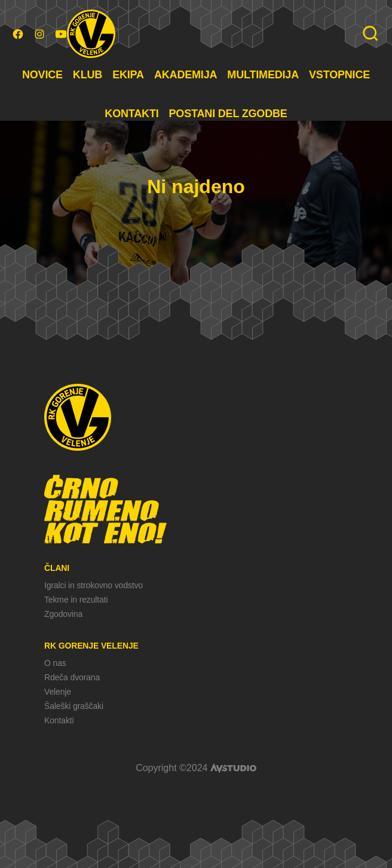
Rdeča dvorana (72, 677)
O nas (55, 663)
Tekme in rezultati (76, 600)
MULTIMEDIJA (263, 75)
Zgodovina (63, 614)
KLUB (88, 75)
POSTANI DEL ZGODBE (228, 114)
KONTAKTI (131, 114)
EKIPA (128, 75)
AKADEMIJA (186, 75)
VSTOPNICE (339, 75)
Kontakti (59, 720)
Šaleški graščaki (74, 706)
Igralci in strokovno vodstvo (94, 585)
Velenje (58, 692)
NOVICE (42, 75)
